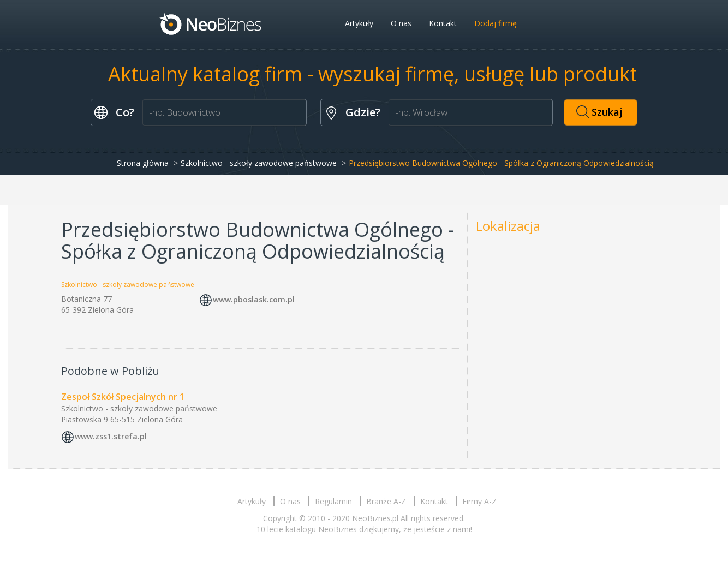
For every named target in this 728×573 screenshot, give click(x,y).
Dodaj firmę (496, 23)
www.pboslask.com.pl (254, 300)
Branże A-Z (386, 501)
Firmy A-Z (479, 501)
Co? (125, 112)
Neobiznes (211, 23)
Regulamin (333, 501)
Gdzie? (363, 112)
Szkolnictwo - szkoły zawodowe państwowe (259, 163)
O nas (401, 23)
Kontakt (443, 23)
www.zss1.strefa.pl (111, 436)
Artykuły (359, 23)
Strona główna (143, 163)
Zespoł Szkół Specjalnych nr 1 (123, 397)
